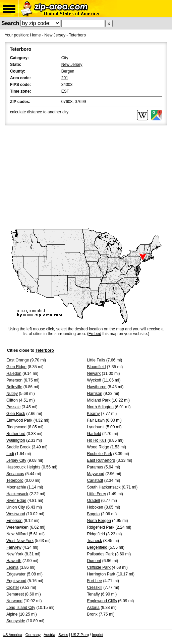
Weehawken (17, 527)
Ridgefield (96, 534)
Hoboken (95, 507)
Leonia (12, 567)
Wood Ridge (98, 447)
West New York (20, 541)
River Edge (16, 501)
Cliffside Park (99, 567)
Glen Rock (16, 414)
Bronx (92, 614)
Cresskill (95, 587)
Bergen (68, 71)
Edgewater (16, 574)
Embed (95, 334)
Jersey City (16, 460)
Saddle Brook (18, 447)
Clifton (12, 400)
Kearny (94, 414)
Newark (94, 373)
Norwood (14, 601)
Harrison (95, 394)
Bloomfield (97, 367)
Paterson (14, 380)
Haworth (14, 561)
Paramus (95, 467)
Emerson (14, 521)
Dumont (94, 561)
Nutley (12, 394)
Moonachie (16, 487)
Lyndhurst (96, 427)
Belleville (14, 387)
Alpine (12, 614)
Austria (49, 635)
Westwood (16, 514)
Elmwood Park (19, 420)
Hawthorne (97, 387)
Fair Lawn (96, 420)
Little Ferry (97, 494)
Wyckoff (94, 380)
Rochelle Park (100, 454)
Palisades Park (101, 554)
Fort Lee (95, 581)
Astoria (93, 608)
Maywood (96, 474)
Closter (13, 587)
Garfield (94, 434)
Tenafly (94, 594)
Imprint (98, 635)
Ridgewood (16, 427)
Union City (16, 507)
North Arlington (100, 407)
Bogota (94, 514)
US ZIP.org (80, 635)
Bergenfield (97, 547)
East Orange (18, 360)
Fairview (14, 547)
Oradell (94, 501)
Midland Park (99, 400)
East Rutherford (101, 460)
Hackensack (17, 494)
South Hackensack (104, 487)
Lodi (10, 454)
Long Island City (21, 608)
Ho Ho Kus (97, 440)
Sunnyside (16, 621)
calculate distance (26, 112)
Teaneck (95, 541)
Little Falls (96, 360)
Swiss (63, 635)
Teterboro (77, 35)
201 (65, 78)
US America (12, 635)
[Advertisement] (86, 177)
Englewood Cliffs (102, 601)
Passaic (13, 407)
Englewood (16, 581)
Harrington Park (101, 574)
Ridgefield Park (101, 527)
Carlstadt (95, 480)
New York (15, 554)
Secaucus (15, 474)
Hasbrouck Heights (23, 467)
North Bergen (99, 521)
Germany (33, 635)
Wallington (16, 440)
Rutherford (16, 434)
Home (36, 35)
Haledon (14, 373)
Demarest (15, 594)
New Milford (17, 534)
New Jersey (55, 35)
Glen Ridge (16, 367)
